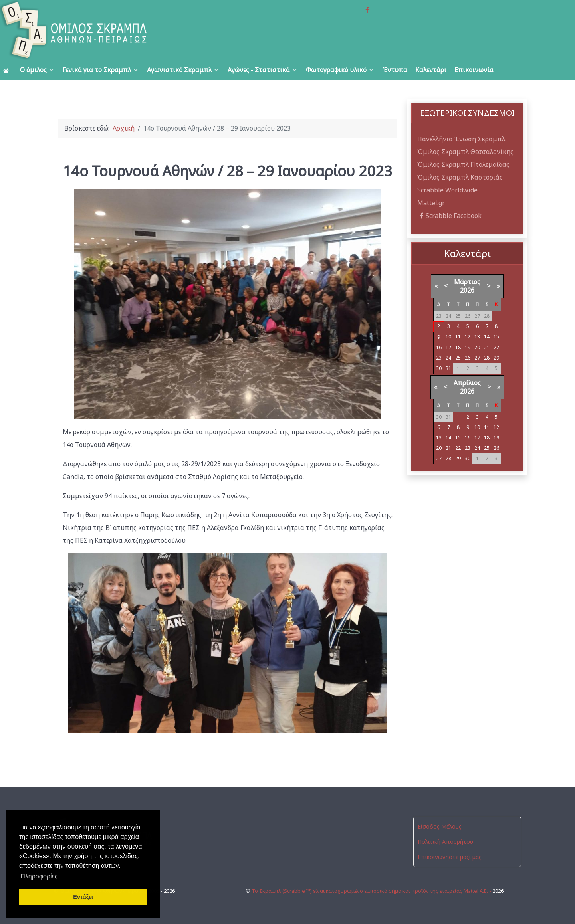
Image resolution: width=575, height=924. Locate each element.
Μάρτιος (467, 282)
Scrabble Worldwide (447, 190)
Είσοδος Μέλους (440, 826)
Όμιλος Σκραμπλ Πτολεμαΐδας (463, 164)
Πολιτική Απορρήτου (445, 842)
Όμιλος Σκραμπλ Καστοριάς (460, 177)
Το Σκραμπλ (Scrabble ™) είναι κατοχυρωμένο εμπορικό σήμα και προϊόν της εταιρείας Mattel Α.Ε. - (372, 891)
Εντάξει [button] (83, 897)
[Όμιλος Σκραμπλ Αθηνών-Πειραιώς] (115, 30)
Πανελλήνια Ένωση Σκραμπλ (461, 139)
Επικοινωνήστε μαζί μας (450, 857)
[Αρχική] (8, 70)
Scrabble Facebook (449, 216)
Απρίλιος (467, 383)
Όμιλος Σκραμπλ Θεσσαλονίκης (465, 152)
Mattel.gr (431, 203)
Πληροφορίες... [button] (42, 876)
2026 (467, 290)
